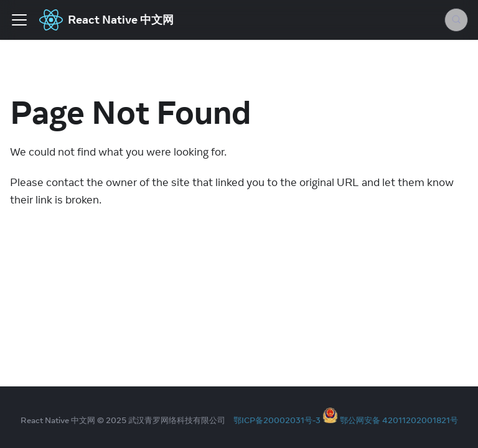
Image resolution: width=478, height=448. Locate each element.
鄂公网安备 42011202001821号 (399, 420)
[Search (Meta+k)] (456, 20)
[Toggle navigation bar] (19, 20)
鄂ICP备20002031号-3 (277, 420)
